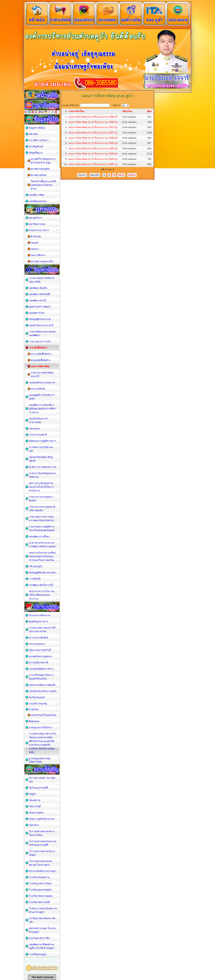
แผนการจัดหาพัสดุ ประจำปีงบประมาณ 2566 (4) (93, 138)
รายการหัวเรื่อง (76, 111)
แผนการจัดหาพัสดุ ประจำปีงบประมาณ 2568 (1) (93, 122)
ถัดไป (121, 175)
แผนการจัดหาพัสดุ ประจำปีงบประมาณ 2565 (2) (93, 159)
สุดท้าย (132, 175)
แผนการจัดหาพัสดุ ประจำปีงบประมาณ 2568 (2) (93, 117)
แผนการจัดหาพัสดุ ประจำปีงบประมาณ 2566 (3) (93, 143)
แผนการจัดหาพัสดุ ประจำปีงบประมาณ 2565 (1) (93, 164)
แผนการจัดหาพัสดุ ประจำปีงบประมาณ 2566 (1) (93, 154)
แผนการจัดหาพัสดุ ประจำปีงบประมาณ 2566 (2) (93, 148)
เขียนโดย (127, 111)
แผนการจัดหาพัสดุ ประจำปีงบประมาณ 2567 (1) (93, 133)
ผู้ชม (149, 111)
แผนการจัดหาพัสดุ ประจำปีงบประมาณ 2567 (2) (93, 127)
